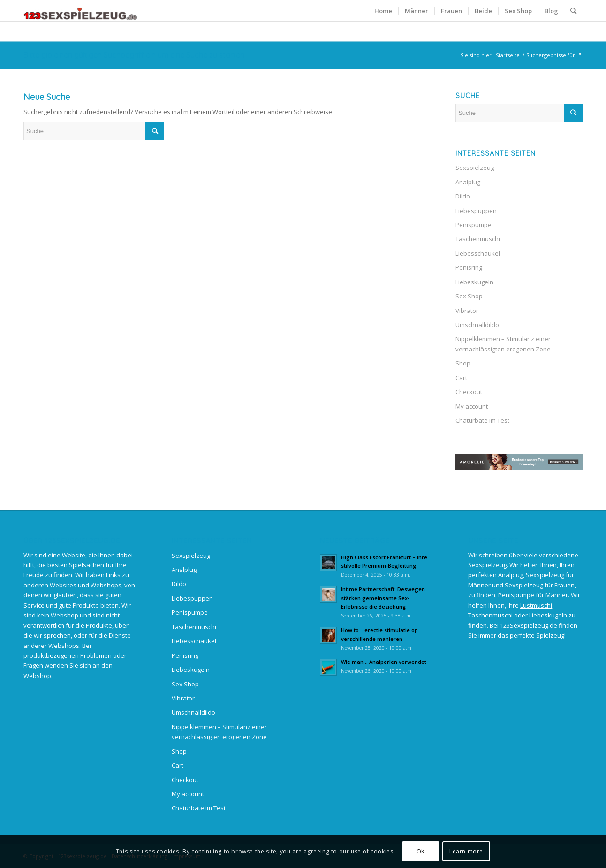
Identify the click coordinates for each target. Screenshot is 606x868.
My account (472, 406)
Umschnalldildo (477, 325)
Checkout (469, 392)
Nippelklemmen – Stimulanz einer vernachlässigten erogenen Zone (503, 344)
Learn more (466, 851)
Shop (463, 363)
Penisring (469, 267)
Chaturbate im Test (482, 420)
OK (421, 851)
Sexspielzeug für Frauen (540, 585)
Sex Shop (469, 296)
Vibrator (467, 311)
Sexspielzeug (475, 168)
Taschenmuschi (478, 239)
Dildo (463, 196)
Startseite (508, 55)
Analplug (468, 182)
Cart (461, 378)
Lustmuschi (536, 605)
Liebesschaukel (478, 253)
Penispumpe (473, 225)
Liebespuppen (476, 211)
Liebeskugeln (474, 282)
